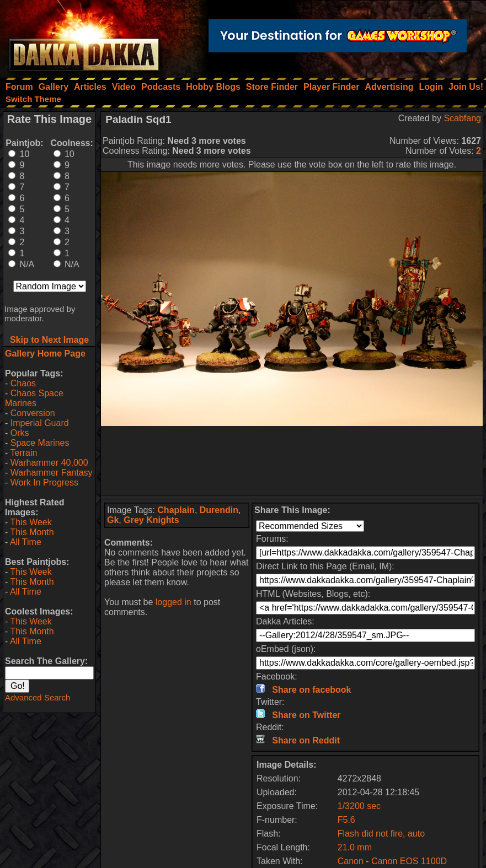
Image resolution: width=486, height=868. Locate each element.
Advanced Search (38, 697)
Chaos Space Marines (34, 398)
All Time (26, 542)
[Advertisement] (292, 460)
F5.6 (346, 820)
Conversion (33, 413)
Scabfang (462, 118)
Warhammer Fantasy (52, 473)
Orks (20, 433)
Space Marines (40, 443)
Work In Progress (44, 482)
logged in (173, 602)
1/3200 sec (359, 806)
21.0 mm (355, 847)
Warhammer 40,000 (49, 463)
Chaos (23, 383)
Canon (351, 861)
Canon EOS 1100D (409, 861)
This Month (32, 532)
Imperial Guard (40, 423)
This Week (31, 522)
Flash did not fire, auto (381, 834)
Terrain (23, 453)
